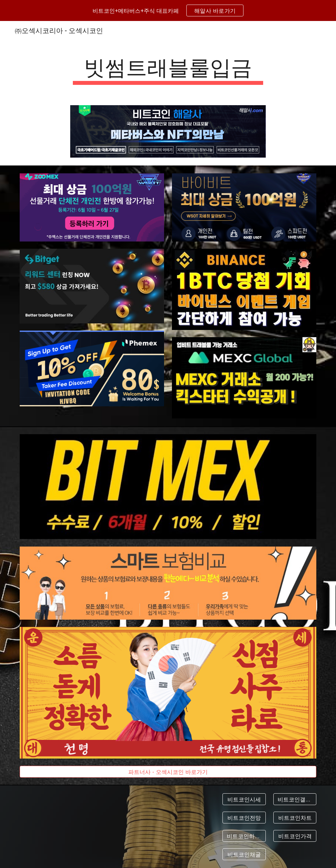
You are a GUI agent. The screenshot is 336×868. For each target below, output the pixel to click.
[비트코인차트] (295, 818)
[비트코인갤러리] (295, 799)
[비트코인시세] (244, 799)
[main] (168, 69)
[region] (168, 10)
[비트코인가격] (295, 836)
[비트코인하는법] (244, 836)
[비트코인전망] (244, 818)
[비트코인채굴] (244, 854)
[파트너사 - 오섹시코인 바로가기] (168, 772)
